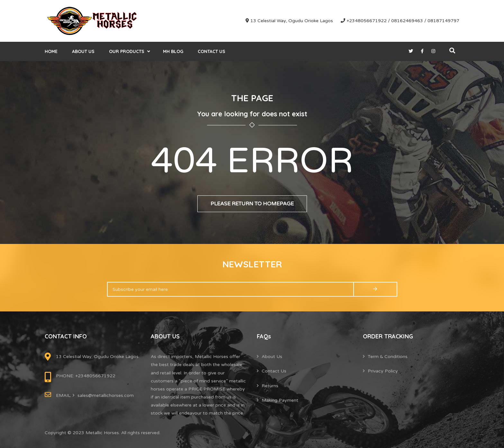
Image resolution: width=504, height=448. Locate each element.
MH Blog (173, 51)
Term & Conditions (388, 357)
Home (51, 51)
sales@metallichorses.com (106, 395)
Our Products (127, 51)
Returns (270, 386)
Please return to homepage (252, 204)
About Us (83, 51)
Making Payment (280, 400)
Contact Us (212, 51)
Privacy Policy (383, 371)
